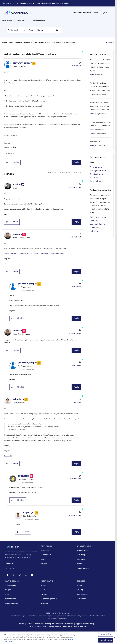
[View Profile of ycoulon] (17, 184)
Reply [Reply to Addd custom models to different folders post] (76, 162)
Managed (8, 590)
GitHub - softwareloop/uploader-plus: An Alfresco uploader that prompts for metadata (34, 254)
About (43, 590)
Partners (44, 594)
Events (79, 585)
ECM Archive (10, 154)
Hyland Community (82, 13)
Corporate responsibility (49, 599)
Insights (43, 559)
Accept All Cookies (106, 640)
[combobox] (44, 30)
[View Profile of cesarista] (17, 234)
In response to (27, 290)
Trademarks (69, 624)
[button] (7, 162)
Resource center (82, 550)
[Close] (114, 638)
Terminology (81, 555)
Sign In (104, 13)
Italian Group (95, 178)
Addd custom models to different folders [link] (61, 42)
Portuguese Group (98, 171)
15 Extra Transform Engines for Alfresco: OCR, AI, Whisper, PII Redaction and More (100, 126)
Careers (43, 585)
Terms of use (39, 624)
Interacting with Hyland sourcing (74, 627)
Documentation (82, 594)
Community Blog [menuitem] (38, 20)
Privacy (22, 624)
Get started (38, 3)
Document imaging (11, 603)
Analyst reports (46, 555)
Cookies (29, 624)
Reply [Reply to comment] (76, 222)
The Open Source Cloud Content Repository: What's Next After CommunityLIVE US (100, 87)
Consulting (8, 594)
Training (80, 590)
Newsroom (44, 603)
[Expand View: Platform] (25, 20)
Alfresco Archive (38, 42)
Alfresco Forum (96, 146)
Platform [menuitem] (20, 20)
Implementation (10, 585)
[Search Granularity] (16, 30)
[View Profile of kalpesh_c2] (18, 399)
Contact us (10, 563)
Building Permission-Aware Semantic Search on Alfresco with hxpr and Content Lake (99, 106)
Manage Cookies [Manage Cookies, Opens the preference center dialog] (106, 634)
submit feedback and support (58, 3)
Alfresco (27, 42)
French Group (96, 167)
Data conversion (10, 599)
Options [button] (109, 42)
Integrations (45, 564)
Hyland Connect (7, 42)
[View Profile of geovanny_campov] (22, 63)
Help (96, 13)
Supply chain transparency (85, 624)
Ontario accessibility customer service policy (45, 627)
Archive (14, 147)
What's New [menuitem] (7, 20)
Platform (19, 42)
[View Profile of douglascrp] (24, 476)
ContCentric (8, 456)
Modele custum (95, 142)
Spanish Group (96, 174)
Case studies (45, 550)
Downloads (81, 559)
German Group (96, 181)
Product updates (83, 568)
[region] (58, 638)
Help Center (95, 231)
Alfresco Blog (95, 75)
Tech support (81, 599)
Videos (79, 564)
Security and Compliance (54, 624)
